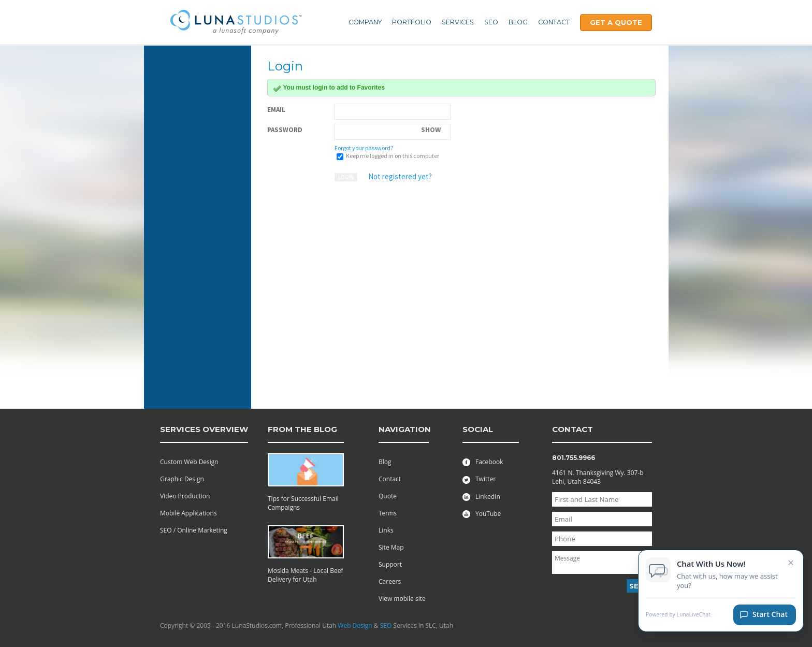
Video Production (185, 496)
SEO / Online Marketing (194, 530)
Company (365, 22)
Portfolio (412, 22)
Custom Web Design (189, 462)
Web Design (355, 626)
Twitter (479, 479)
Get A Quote (616, 22)
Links (386, 530)
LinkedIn (481, 497)
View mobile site (402, 599)
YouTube (482, 514)
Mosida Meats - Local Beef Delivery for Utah (306, 575)
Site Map (391, 547)
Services (458, 22)
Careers (390, 581)
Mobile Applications (189, 513)
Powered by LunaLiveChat (678, 618)
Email (276, 110)
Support (390, 564)
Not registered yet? (400, 176)
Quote (388, 496)
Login (346, 177)
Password (285, 130)
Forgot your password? (364, 148)
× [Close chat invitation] (791, 565)
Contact (554, 22)
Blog (518, 22)
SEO (491, 22)
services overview (204, 429)
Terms (388, 513)
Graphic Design (182, 479)
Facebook (483, 462)
